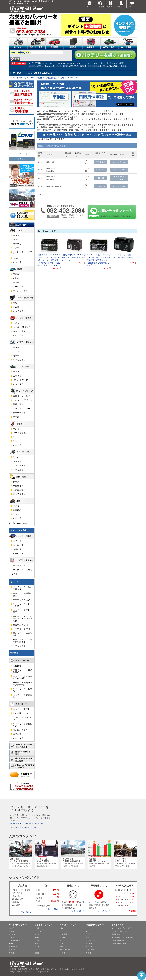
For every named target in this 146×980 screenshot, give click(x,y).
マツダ (37, 940)
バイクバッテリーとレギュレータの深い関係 (23, 619)
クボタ (16, 323)
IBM (62, 947)
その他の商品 (118, 925)
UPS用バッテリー (68, 925)
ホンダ (16, 235)
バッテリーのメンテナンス (23, 605)
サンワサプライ (66, 950)
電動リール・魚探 (22, 396)
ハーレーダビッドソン (23, 253)
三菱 (36, 944)
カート (132, 4)
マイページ (121, 4)
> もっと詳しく (27, 912)
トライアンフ (14, 950)
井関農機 (17, 510)
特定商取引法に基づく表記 (29, 969)
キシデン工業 (19, 331)
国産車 (16, 274)
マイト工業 (90, 950)
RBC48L (71, 63)
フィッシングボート (23, 400)
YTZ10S (100, 178)
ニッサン (38, 931)
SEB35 (79, 63)
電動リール (50, 66)
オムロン (17, 307)
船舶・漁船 (18, 404)
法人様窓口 (100, 4)
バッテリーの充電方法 (23, 696)
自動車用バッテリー (44, 925)
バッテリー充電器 (118, 940)
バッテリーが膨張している (23, 725)
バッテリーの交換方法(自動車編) (23, 684)
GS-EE (63, 937)
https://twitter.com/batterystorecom (27, 823)
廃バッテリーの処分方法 (23, 634)
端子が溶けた (19, 734)
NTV (76, 78)
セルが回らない (20, 713)
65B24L (62, 63)
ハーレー (88, 63)
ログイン (22, 159)
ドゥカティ (13, 947)
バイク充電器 (35, 63)
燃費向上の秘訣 (20, 625)
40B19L (53, 63)
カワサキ (17, 244)
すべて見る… (19, 262)
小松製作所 (18, 486)
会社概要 (13, 969)
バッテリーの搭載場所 (23, 690)
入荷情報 (17, 666)
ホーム (89, 4)
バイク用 (17, 541)
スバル (37, 937)
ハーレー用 (18, 545)
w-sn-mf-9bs (119, 162)
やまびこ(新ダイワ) (22, 327)
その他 (15, 574)
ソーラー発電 (19, 413)
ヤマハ (16, 239)
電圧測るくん (19, 565)
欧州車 (16, 278)
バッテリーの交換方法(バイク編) (23, 677)
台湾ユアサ (68, 66)
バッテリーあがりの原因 (23, 611)
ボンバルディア (20, 380)
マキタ (88, 937)
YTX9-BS (100, 162)
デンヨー (89, 944)
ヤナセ (16, 437)
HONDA (69, 78)
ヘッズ (88, 934)
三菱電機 (63, 934)
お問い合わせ (65, 969)
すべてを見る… (20, 646)
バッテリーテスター (119, 944)
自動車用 (17, 549)
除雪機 (83, 66)
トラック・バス (20, 287)
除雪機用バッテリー (119, 934)
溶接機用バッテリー (95, 925)
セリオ (16, 356)
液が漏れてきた (20, 730)
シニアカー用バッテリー (120, 931)
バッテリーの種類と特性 (23, 594)
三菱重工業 (18, 490)
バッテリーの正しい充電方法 (23, 588)
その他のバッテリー (18, 523)
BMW (16, 258)
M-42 (77, 66)
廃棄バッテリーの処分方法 (23, 671)
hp (61, 940)
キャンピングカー (111, 66)
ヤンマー (17, 441)
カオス (101, 63)
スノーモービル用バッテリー (122, 937)
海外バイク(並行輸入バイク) (51, 78)
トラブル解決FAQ (22, 629)
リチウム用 (18, 554)
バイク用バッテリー (18, 925)
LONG (59, 66)
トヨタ (37, 928)
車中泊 (124, 66)
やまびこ (89, 931)
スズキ (16, 248)
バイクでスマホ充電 (115, 63)
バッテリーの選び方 (23, 600)
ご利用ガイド (111, 4)
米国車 (16, 283)
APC (15, 303)
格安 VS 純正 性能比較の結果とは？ (23, 641)
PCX (95, 63)
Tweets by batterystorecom (23, 827)
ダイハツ (38, 950)
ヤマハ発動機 (19, 433)
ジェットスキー (36, 66)
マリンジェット (95, 66)
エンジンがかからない (23, 719)
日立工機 (89, 947)
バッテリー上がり (22, 709)
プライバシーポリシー (50, 969)
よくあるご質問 (78, 969)
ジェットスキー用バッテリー (122, 928)
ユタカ (63, 944)
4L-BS (46, 63)
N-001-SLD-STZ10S (119, 178)
